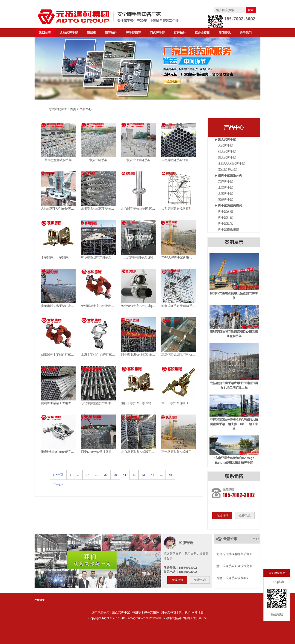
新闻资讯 (225, 33)
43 (143, 475)
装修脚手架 (226, 199)
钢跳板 (137, 612)
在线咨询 (222, 516)
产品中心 (86, 109)
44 (153, 475)
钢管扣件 (111, 33)
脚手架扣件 (151, 612)
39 (106, 475)
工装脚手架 (226, 193)
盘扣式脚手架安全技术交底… (236, 566)
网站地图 (198, 612)
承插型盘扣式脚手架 (232, 163)
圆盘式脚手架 (227, 157)
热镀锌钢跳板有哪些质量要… (236, 554)
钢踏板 (91, 33)
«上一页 (58, 475)
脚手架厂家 (226, 217)
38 (97, 475)
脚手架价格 (226, 211)
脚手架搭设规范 (229, 229)
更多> (256, 539)
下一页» (58, 484)
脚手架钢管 (133, 33)
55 (170, 475)
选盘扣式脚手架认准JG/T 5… (236, 578)
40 (115, 475)
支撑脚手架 (226, 181)
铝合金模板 (202, 33)
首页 (73, 109)
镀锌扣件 (180, 33)
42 (134, 475)
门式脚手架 (157, 33)
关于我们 (246, 33)
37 (87, 475)
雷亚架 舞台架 (227, 169)
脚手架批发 (226, 223)
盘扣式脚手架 (69, 33)
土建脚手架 (226, 187)
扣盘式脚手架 (227, 151)
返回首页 (45, 33)
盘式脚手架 (226, 146)
